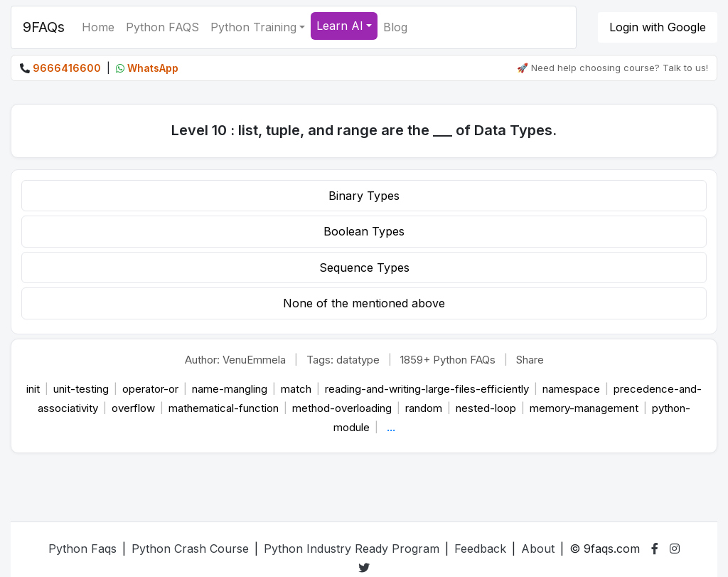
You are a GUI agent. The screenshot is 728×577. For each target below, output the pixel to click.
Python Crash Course (190, 549)
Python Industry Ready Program (352, 549)
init (34, 389)
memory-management (585, 408)
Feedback (480, 549)
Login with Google (658, 27)
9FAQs (44, 27)
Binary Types (364, 196)
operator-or (152, 389)
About (538, 549)
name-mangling (231, 389)
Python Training (253, 27)
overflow (135, 408)
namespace (573, 389)
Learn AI (340, 26)
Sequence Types (364, 268)
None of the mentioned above (364, 303)
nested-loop (487, 408)
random (425, 408)
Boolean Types (364, 231)
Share (530, 360)
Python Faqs (82, 549)
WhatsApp (153, 68)
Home (98, 27)
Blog (395, 27)
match (298, 389)
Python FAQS (162, 27)
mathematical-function (225, 408)
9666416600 (67, 68)
